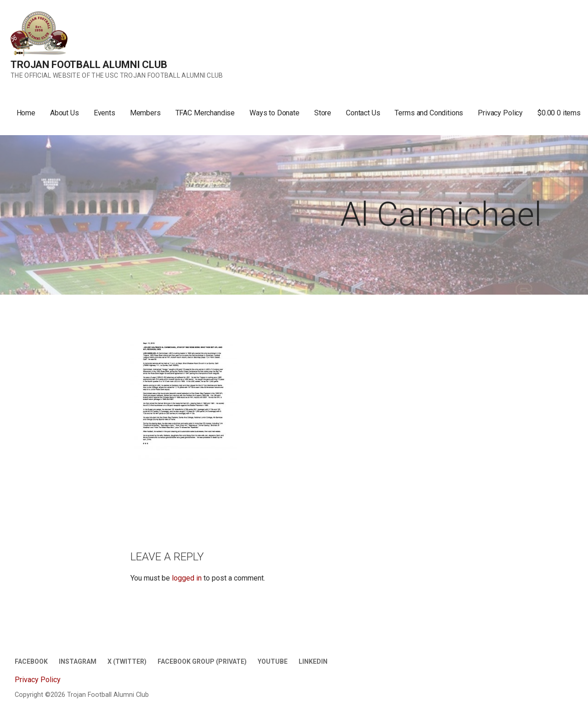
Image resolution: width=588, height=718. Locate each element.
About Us (65, 113)
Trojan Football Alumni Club (89, 65)
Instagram (78, 661)
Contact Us (363, 113)
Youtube (273, 661)
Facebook (31, 661)
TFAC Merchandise (205, 113)
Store (323, 113)
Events (105, 113)
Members (145, 113)
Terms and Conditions (429, 113)
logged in (187, 578)
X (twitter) (127, 661)
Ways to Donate (274, 113)
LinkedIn (313, 661)
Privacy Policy (500, 113)
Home (26, 113)
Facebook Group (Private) (202, 661)
